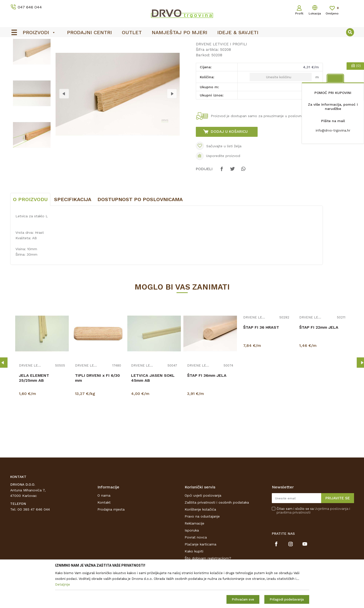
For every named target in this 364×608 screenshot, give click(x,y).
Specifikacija (73, 236)
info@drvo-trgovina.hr (333, 130)
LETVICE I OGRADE (44, 53)
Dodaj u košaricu (229, 169)
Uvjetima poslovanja (331, 546)
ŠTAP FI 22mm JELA (319, 364)
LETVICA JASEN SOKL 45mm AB (153, 415)
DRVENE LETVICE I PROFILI (86, 53)
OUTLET (182, 43)
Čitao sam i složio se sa (313, 548)
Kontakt (104, 539)
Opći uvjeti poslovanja (203, 532)
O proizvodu (30, 236)
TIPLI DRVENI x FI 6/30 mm (97, 415)
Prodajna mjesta (111, 546)
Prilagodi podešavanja (287, 599)
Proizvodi (17, 53)
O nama (104, 532)
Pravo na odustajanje (202, 553)
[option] (182, 43)
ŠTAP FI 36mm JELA (207, 413)
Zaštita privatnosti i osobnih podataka (217, 539)
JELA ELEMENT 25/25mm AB (34, 415)
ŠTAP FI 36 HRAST (261, 364)
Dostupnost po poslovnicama (140, 236)
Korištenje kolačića (200, 546)
